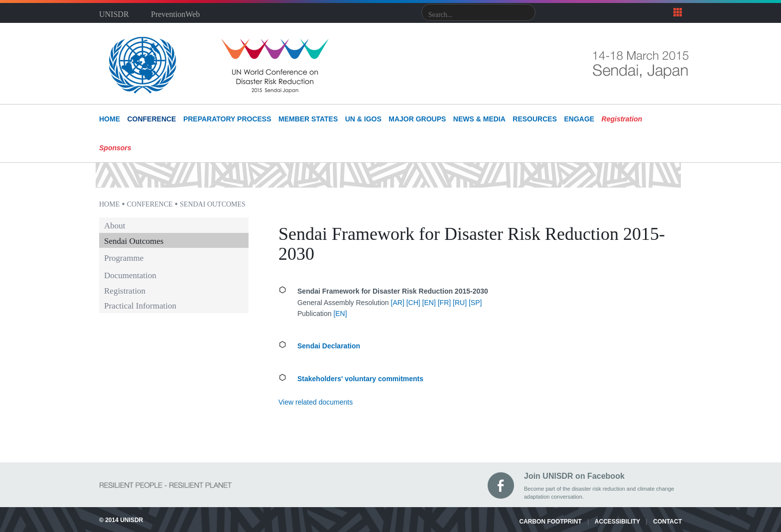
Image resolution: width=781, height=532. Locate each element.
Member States (308, 119)
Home (109, 204)
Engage (579, 119)
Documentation (130, 276)
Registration (125, 291)
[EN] (429, 303)
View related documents (316, 402)
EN (340, 314)
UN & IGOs (363, 119)
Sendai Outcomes (213, 204)
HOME (110, 119)
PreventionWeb (175, 14)
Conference (151, 119)
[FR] (444, 303)
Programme (124, 258)
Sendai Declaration (329, 346)
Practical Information (140, 306)
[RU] (460, 303)
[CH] (413, 303)
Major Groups (417, 119)
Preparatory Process (227, 119)
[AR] (398, 303)
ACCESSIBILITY (617, 522)
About (115, 226)
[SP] (475, 303)
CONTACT (667, 522)
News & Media (479, 119)
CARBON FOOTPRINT (550, 522)
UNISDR (114, 14)
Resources (535, 119)
